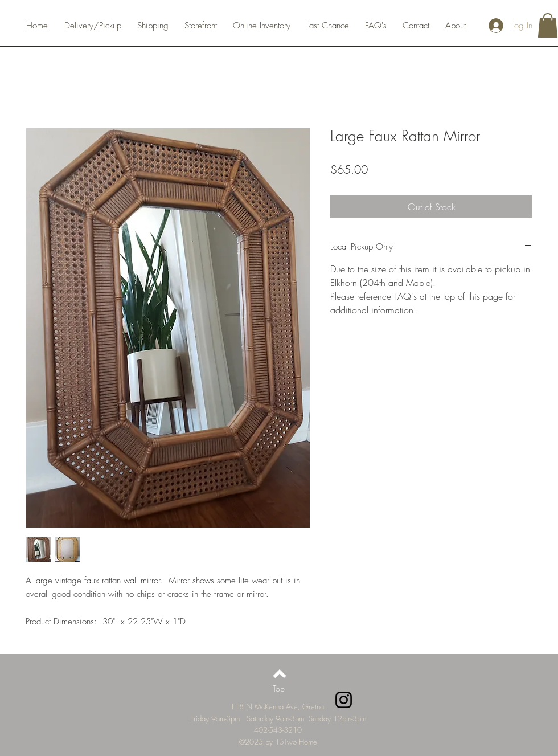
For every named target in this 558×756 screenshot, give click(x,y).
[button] (548, 25)
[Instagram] (344, 700)
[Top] (279, 689)
